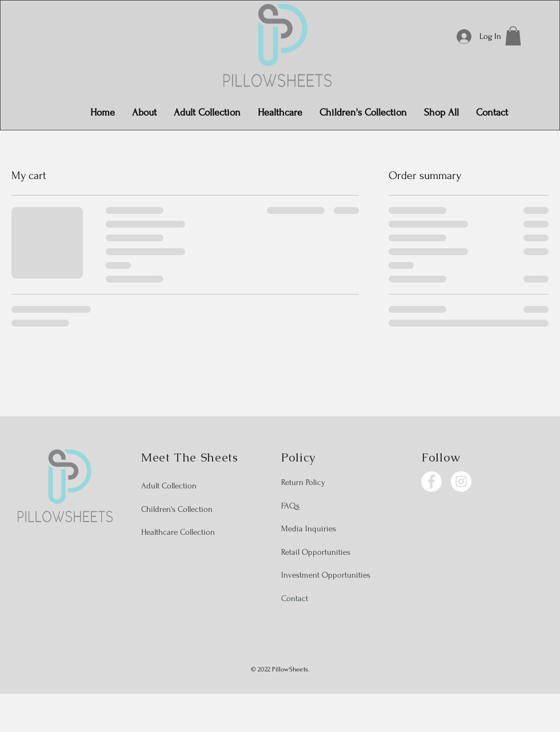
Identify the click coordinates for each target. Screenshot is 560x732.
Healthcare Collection (178, 532)
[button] (513, 36)
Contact (295, 598)
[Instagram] (461, 482)
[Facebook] (431, 482)
